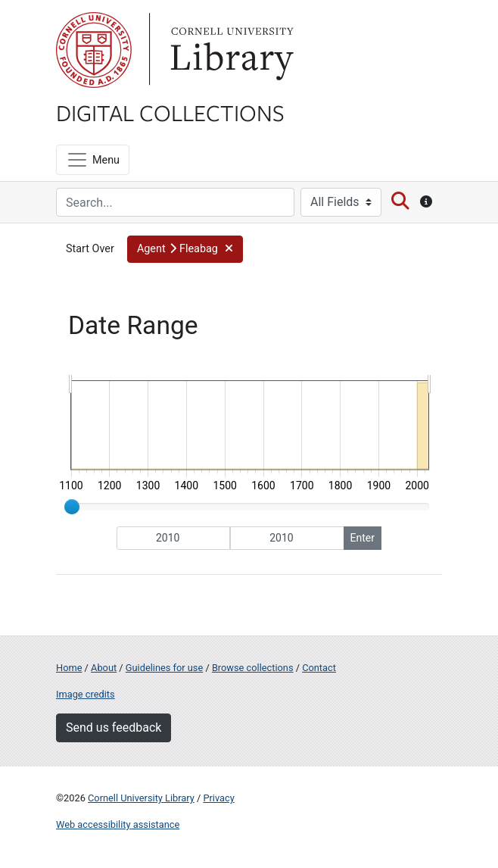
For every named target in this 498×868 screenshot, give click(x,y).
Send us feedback (114, 727)
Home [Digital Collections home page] (69, 668)
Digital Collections (170, 112)
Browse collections (253, 668)
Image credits (86, 694)
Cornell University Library (141, 798)
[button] (185, 249)
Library (230, 50)
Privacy (218, 798)
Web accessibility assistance (118, 824)
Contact (319, 668)
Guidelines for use (164, 668)
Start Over (90, 249)
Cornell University (94, 50)
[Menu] (93, 160)
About (104, 668)
